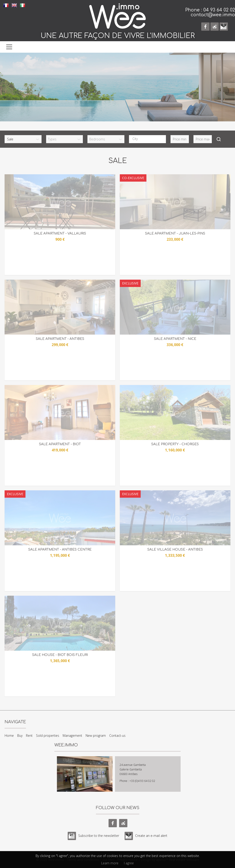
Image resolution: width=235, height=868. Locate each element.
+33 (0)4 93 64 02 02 (142, 781)
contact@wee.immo (213, 15)
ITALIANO (22, 5)
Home (9, 736)
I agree (129, 863)
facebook (205, 27)
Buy (20, 736)
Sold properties (48, 736)
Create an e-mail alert (151, 836)
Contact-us (117, 736)
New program (96, 736)
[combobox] (147, 139)
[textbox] (149, 139)
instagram (215, 27)
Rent (29, 736)
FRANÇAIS (6, 5)
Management (72, 736)
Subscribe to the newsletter (99, 836)
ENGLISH (14, 5)
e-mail (224, 27)
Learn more (110, 863)
